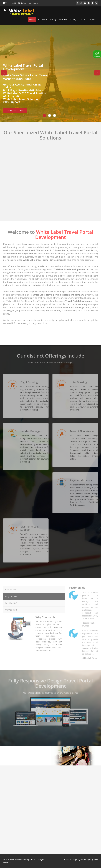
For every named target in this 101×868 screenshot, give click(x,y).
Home (32, 19)
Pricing (53, 19)
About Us (43, 19)
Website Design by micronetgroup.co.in (81, 860)
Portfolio (63, 19)
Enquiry (73, 19)
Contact (83, 19)
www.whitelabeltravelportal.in (23, 860)
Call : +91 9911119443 (15, 111)
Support (93, 19)
